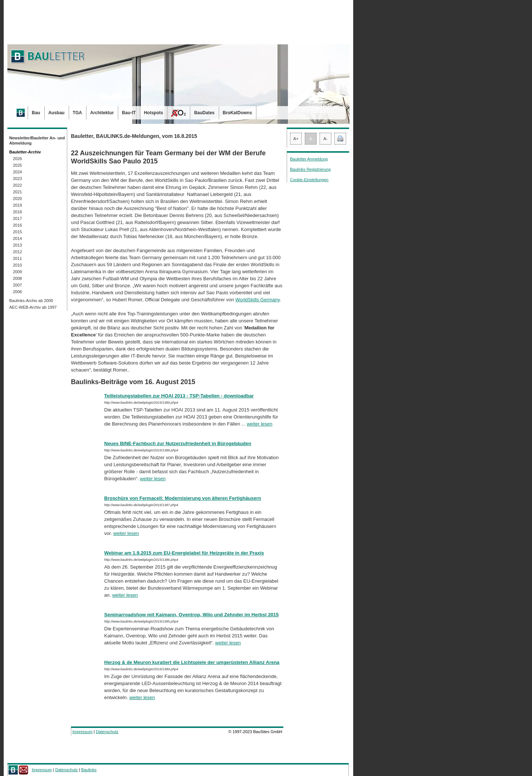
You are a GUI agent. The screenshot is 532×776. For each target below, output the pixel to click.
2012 (17, 252)
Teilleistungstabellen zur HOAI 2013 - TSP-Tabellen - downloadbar (179, 396)
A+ (296, 139)
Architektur (102, 113)
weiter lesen (260, 424)
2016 (17, 225)
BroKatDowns (237, 113)
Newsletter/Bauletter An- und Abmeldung (37, 140)
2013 (17, 245)
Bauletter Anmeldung (309, 159)
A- (326, 139)
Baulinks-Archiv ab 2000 (31, 301)
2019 (17, 205)
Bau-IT (129, 113)
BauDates (204, 113)
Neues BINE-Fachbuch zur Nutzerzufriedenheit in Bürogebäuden (178, 443)
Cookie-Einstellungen (309, 180)
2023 (17, 179)
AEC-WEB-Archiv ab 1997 (33, 307)
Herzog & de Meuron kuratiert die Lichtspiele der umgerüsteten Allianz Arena (192, 662)
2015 (17, 232)
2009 (17, 272)
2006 (17, 292)
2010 (17, 265)
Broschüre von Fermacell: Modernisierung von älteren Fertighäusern (183, 498)
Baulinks (89, 770)
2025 (17, 165)
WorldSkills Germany (258, 300)
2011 (17, 258)
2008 (17, 278)
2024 (17, 172)
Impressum (82, 732)
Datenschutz (107, 732)
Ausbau (57, 113)
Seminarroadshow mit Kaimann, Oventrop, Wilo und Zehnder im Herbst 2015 (191, 615)
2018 (17, 212)
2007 (17, 285)
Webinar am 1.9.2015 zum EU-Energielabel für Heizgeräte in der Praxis (184, 553)
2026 (17, 159)
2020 (17, 199)
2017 (17, 218)
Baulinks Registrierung (310, 169)
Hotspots (153, 113)
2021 (17, 192)
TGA (77, 113)
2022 (17, 185)
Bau (36, 113)
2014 (17, 238)
